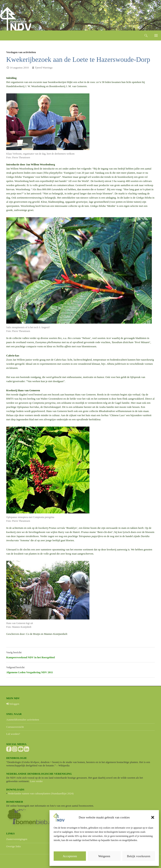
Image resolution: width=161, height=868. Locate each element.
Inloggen (13, 704)
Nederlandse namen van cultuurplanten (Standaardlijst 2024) (41, 793)
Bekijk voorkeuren (139, 856)
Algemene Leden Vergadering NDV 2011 (80, 669)
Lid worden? (13, 734)
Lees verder (36, 781)
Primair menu (156, 35)
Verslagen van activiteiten (21, 52)
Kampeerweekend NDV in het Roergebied (80, 654)
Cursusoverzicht (15, 727)
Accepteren (70, 856)
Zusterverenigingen (17, 839)
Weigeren (104, 856)
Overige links (14, 846)
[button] (153, 817)
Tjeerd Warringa (44, 68)
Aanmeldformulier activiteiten (23, 720)
